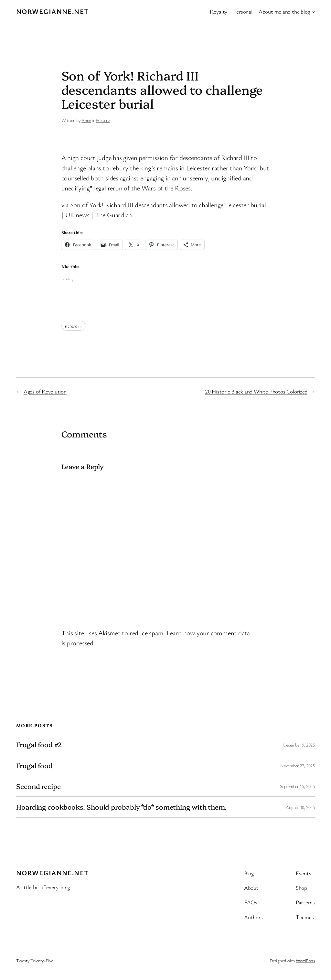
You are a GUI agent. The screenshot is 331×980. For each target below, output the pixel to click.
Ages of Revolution (45, 391)
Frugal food (34, 765)
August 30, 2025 (300, 807)
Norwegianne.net (53, 11)
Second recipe (38, 786)
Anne (86, 120)
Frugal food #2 (39, 744)
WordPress (305, 960)
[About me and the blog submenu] (313, 11)
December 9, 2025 (299, 745)
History (103, 120)
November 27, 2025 (298, 765)
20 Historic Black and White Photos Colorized (256, 391)
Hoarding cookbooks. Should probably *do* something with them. (121, 807)
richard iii (74, 326)
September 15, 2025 (297, 786)
